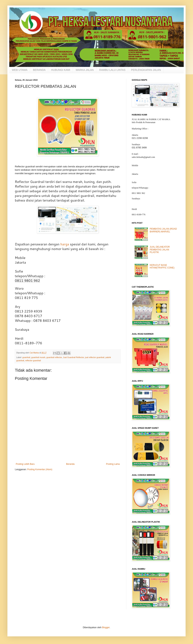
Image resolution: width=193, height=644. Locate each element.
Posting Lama (113, 464)
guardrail (26, 357)
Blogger (106, 627)
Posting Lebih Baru (25, 464)
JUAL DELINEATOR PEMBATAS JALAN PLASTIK (160, 250)
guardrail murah (38, 357)
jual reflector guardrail (95, 357)
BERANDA (39, 70)
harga (65, 244)
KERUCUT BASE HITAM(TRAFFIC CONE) (162, 266)
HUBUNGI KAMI (61, 70)
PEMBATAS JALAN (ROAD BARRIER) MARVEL (163, 230)
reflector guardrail (33, 360)
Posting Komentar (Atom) (40, 469)
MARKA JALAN (85, 70)
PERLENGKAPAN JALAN (146, 70)
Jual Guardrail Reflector (73, 357)
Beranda (70, 464)
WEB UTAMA (20, 70)
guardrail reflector (54, 357)
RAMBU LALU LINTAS (112, 70)
